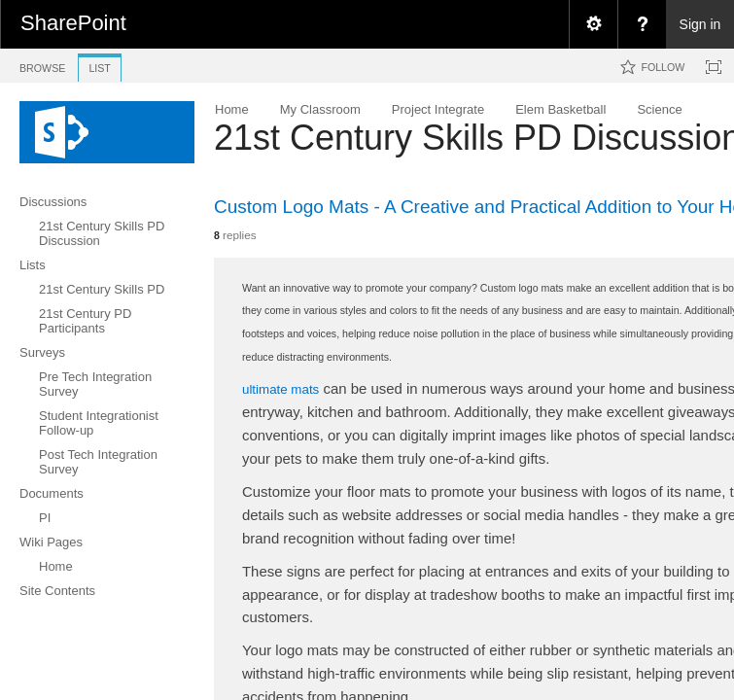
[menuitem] (593, 24)
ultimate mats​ (280, 389)
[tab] (42, 65)
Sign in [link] (700, 24)
